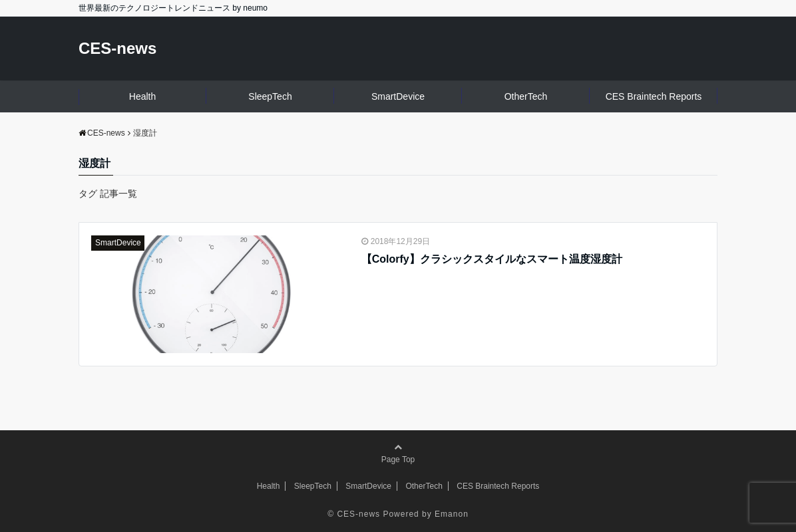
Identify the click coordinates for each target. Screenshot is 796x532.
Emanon (452, 514)
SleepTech (270, 96)
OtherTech (526, 96)
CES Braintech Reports (654, 96)
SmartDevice (398, 96)
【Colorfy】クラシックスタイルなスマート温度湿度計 (492, 259)
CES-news (117, 48)
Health (142, 96)
